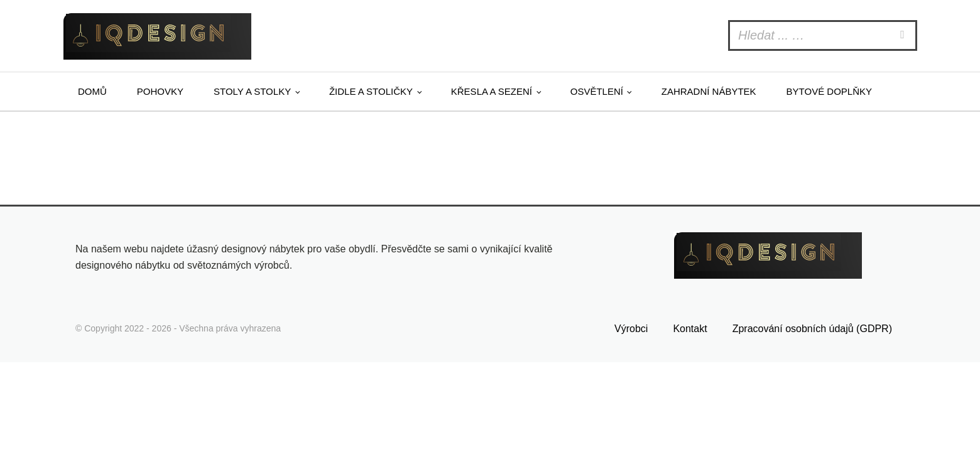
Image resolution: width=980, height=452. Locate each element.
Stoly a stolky (252, 91)
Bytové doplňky (829, 91)
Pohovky (160, 91)
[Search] (904, 35)
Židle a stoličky (371, 91)
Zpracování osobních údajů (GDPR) (812, 329)
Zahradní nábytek (709, 91)
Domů (92, 91)
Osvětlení (597, 91)
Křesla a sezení (492, 91)
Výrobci (631, 329)
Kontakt (690, 329)
